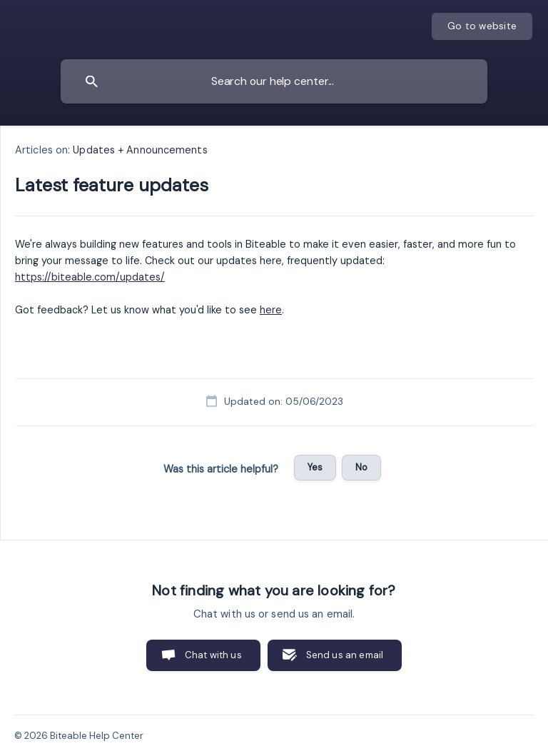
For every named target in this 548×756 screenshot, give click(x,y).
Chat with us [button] (213, 655)
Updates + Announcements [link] (140, 150)
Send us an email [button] (345, 655)
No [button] (361, 467)
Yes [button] (315, 467)
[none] (482, 26)
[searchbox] (274, 81)
